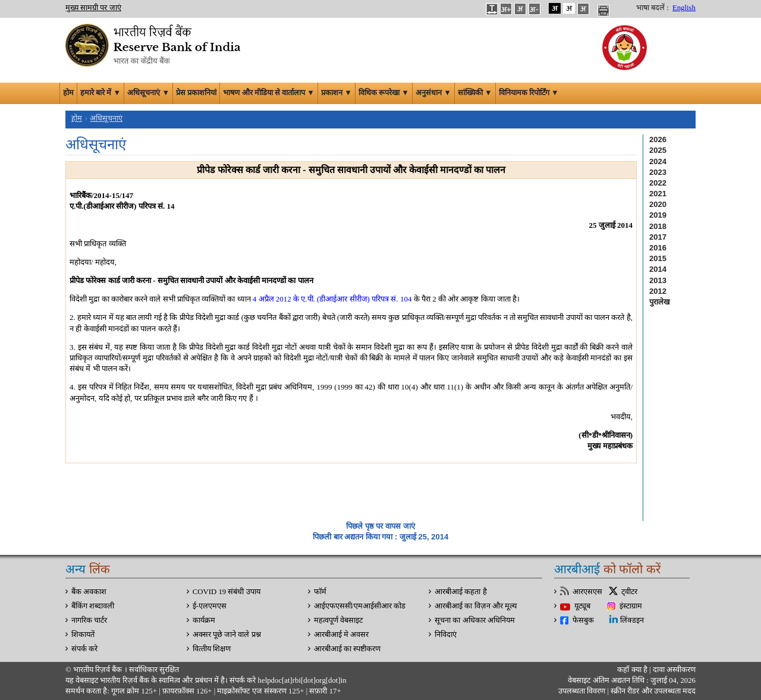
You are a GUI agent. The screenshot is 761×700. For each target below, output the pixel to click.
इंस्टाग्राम (631, 606)
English (684, 8)
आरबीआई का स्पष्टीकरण (347, 649)
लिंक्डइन (632, 620)
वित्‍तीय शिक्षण (212, 649)
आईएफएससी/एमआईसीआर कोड (360, 606)
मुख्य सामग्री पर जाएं (93, 8)
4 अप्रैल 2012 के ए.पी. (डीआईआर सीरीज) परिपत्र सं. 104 (332, 299)
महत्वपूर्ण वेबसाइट (338, 620)
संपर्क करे (84, 649)
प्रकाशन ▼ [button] (337, 93)
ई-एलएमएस (210, 606)
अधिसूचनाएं (106, 118)
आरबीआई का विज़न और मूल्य (476, 606)
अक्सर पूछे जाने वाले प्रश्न (227, 635)
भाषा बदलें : (652, 8)
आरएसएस (587, 592)
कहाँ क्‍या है (633, 670)
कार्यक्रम (204, 620)
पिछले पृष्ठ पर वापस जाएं (380, 526)
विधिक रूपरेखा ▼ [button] (384, 93)
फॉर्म (320, 592)
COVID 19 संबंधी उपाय (227, 592)
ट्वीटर (629, 592)
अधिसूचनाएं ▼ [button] (148, 93)
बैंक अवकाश (89, 592)
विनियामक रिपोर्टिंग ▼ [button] (529, 93)
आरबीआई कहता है (460, 592)
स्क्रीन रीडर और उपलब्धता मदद (652, 691)
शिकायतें (83, 635)
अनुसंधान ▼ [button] (433, 93)
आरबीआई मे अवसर (341, 635)
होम (68, 93)
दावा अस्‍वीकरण (674, 670)
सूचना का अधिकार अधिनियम (475, 620)
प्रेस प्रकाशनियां (196, 93)
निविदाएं (446, 635)
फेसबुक (583, 620)
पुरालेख (660, 302)
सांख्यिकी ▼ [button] (475, 93)
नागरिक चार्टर (89, 620)
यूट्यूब (582, 606)
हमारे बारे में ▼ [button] (100, 93)
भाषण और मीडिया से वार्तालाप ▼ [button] (269, 93)
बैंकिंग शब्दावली (93, 606)
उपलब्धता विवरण (582, 691)
